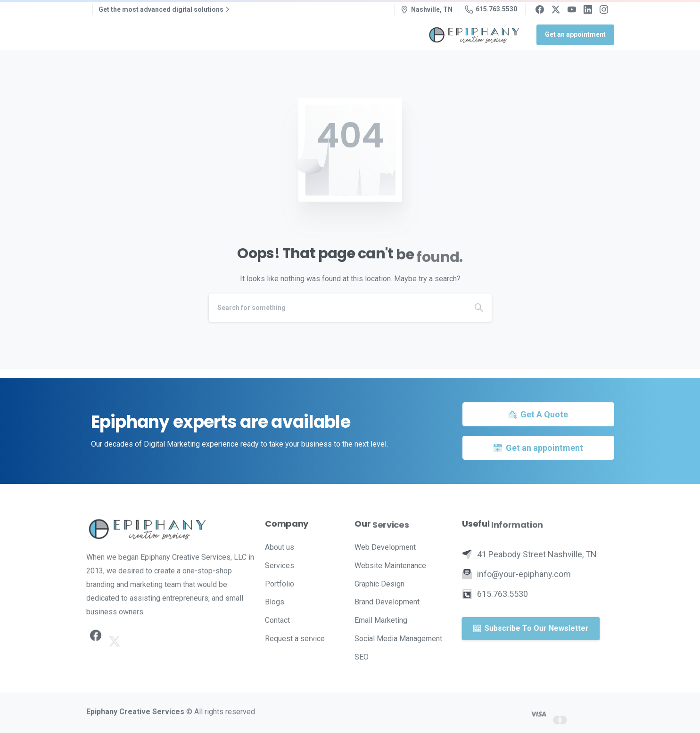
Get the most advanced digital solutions (165, 9)
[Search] (338, 308)
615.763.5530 (491, 9)
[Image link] (171, 529)
